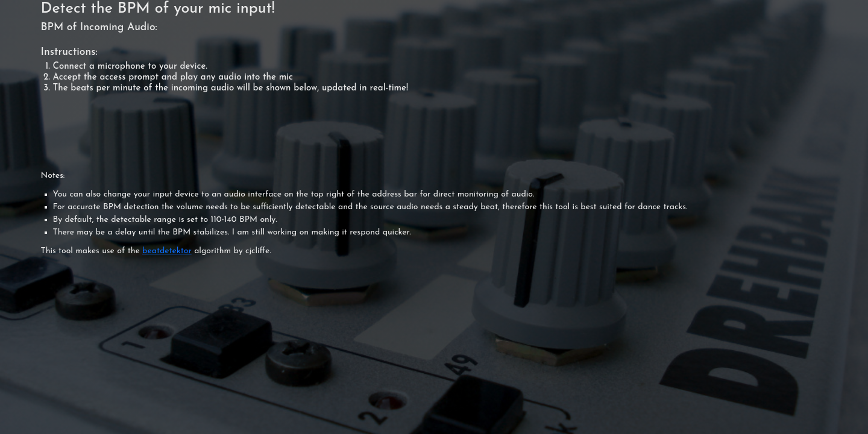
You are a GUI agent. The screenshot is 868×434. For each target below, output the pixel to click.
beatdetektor (167, 251)
